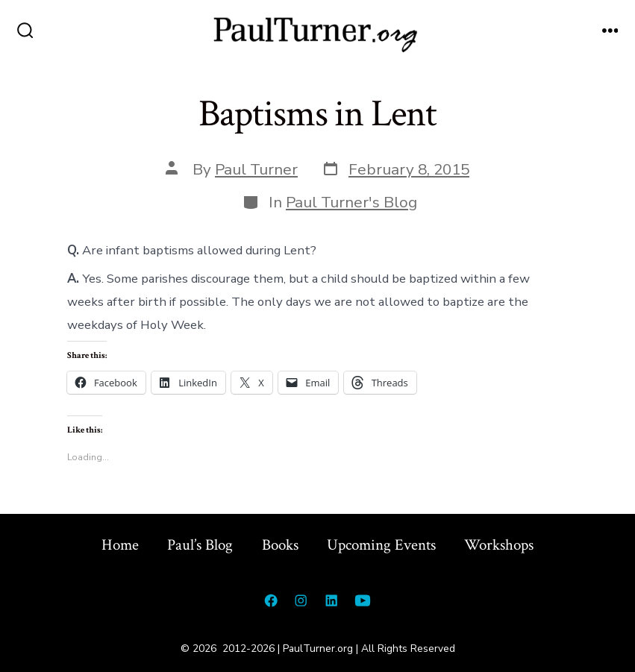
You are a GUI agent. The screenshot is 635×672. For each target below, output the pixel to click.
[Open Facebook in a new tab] (271, 600)
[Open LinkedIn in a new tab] (331, 600)
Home (120, 545)
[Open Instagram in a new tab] (301, 600)
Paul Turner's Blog (351, 202)
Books (280, 545)
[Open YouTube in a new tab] (363, 600)
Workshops (499, 545)
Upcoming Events (381, 545)
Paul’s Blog (200, 545)
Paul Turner (256, 169)
